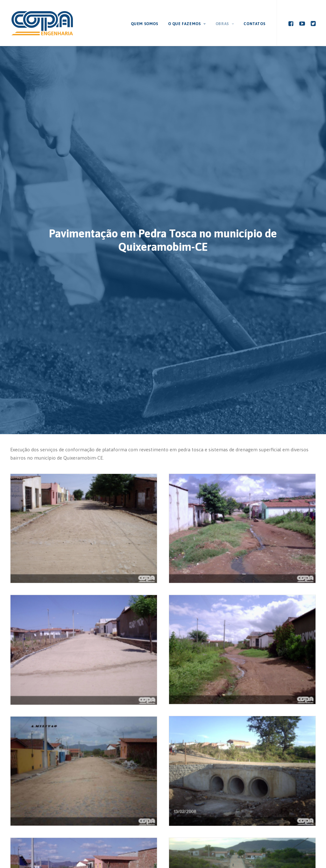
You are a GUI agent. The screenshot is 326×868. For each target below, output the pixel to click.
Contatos (254, 24)
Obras (225, 24)
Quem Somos (145, 24)
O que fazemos (187, 24)
